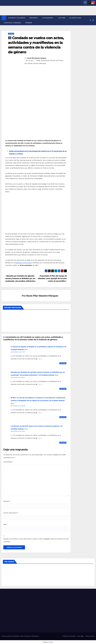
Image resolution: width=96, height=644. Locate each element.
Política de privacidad (69, 636)
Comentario (8, 462)
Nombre (7, 501)
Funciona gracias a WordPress (11, 636)
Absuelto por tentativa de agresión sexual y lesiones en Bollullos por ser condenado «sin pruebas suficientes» (20, 278)
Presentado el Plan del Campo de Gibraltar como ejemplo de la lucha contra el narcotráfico (52, 278)
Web (5, 524)
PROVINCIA (34, 18)
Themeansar (35, 636)
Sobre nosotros (90, 636)
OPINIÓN (29, 23)
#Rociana (43, 63)
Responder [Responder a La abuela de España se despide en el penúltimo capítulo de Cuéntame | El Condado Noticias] (63, 363)
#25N (38, 60)
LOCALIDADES (48, 18)
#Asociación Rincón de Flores (52, 60)
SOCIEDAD (11, 34)
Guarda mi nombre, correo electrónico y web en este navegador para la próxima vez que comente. (36, 540)
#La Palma (28, 63)
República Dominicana (23, 263)
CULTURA (62, 18)
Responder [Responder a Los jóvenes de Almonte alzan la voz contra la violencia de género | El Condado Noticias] (63, 443)
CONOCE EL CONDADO (12, 23)
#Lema (36, 63)
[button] (90, 20)
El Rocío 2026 (75, 18)
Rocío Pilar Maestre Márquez (37, 58)
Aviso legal (80, 636)
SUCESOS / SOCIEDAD (17, 18)
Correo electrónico (11, 513)
